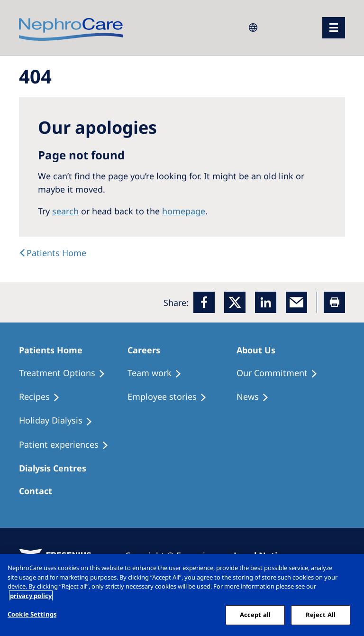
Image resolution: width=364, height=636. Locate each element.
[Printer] (334, 302)
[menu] (334, 28)
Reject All (321, 615)
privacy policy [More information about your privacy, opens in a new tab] (31, 596)
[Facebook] (204, 302)
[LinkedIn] (266, 302)
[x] (235, 302)
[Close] (349, 569)
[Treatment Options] (66, 373)
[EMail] (296, 302)
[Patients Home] (55, 350)
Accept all (255, 615)
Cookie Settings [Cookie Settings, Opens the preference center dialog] (32, 614)
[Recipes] (44, 397)
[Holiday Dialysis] (60, 421)
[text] (53, 253)
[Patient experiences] (68, 445)
